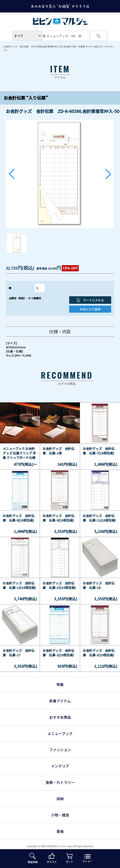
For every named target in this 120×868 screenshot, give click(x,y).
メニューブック (60, 733)
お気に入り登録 (90, 309)
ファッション (60, 750)
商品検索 (33, 858)
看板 (60, 831)
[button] (12, 174)
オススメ (52, 858)
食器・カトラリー (60, 782)
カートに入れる (90, 300)
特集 (60, 684)
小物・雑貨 (60, 815)
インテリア (60, 766)
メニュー (87, 859)
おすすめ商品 (60, 717)
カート (70, 858)
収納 (60, 799)
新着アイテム (60, 701)
